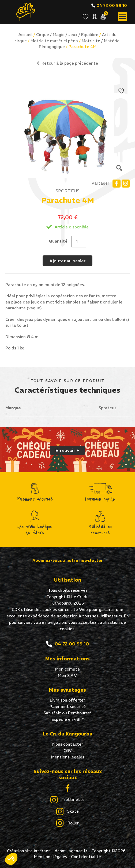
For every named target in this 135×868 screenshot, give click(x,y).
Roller (67, 823)
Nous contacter (68, 744)
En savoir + (67, 450)
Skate (67, 812)
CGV (68, 751)
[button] (11, 859)
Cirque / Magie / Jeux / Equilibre (67, 35)
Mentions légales (68, 757)
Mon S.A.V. (68, 676)
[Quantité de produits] (79, 242)
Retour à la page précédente (67, 63)
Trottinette (67, 800)
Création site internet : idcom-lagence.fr (47, 851)
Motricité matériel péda (54, 41)
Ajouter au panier (67, 261)
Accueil (25, 35)
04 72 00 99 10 (109, 5)
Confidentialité (86, 857)
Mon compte (67, 669)
